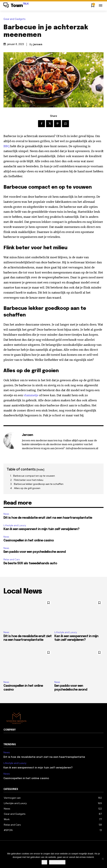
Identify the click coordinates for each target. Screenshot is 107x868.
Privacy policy (57, 862)
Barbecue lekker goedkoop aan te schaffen (39, 484)
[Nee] (103, 859)
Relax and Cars (12, 559)
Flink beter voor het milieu (29, 480)
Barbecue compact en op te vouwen (34, 476)
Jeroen (38, 44)
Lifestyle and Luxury (15, 525)
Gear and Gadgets (15, 19)
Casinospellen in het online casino (29, 541)
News (6, 514)
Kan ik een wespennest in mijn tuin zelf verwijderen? (41, 529)
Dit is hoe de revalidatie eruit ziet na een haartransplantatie (48, 518)
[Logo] (16, 6)
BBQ (6, 146)
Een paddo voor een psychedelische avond (35, 552)
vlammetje (31, 395)
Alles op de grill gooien (27, 488)
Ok (44, 862)
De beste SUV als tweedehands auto (30, 563)
